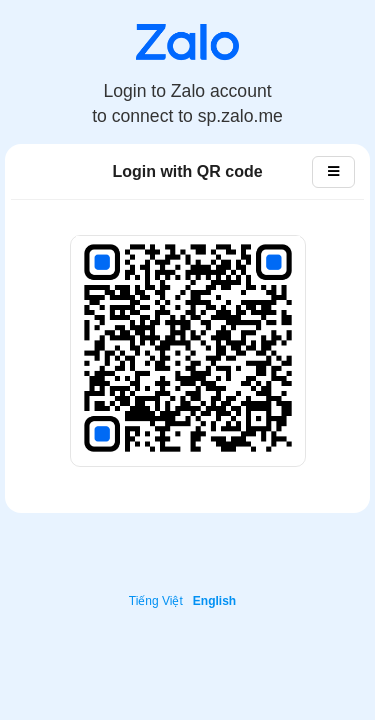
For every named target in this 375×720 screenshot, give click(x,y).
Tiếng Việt (156, 601)
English (214, 601)
